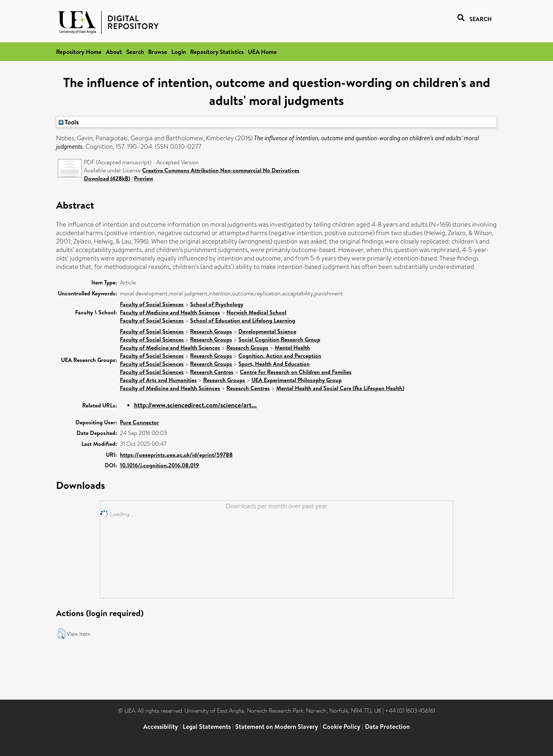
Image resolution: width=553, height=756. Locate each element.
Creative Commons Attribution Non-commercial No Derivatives (221, 170)
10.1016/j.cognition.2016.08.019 (159, 465)
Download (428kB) (107, 178)
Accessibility (161, 727)
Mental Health (292, 348)
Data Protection (387, 727)
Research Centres (212, 372)
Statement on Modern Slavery (277, 727)
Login (179, 52)
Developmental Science (267, 331)
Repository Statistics (217, 52)
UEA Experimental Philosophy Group (297, 380)
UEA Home (262, 52)
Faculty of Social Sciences (152, 304)
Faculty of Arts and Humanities (158, 380)
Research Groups (211, 331)
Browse (158, 52)
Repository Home (79, 52)
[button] (61, 634)
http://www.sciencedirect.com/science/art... (195, 405)
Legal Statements (207, 727)
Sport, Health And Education (274, 364)
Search (135, 52)
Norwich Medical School (256, 312)
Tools (69, 122)
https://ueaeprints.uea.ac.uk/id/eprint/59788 (176, 455)
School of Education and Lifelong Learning (243, 320)
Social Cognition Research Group (279, 339)
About (114, 52)
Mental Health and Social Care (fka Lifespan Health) (340, 388)
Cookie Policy (342, 727)
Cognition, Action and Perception (280, 356)
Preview (144, 178)
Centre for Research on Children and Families (296, 372)
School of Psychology (217, 304)
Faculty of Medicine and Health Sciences (170, 312)
